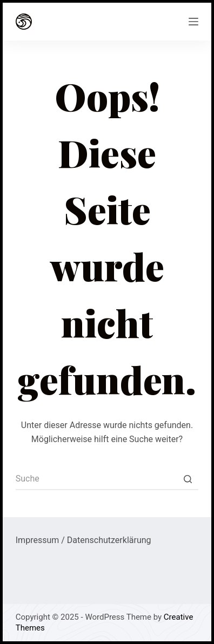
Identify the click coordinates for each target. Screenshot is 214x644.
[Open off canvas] (193, 22)
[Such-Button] (188, 479)
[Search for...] (107, 479)
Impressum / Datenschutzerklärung (83, 540)
